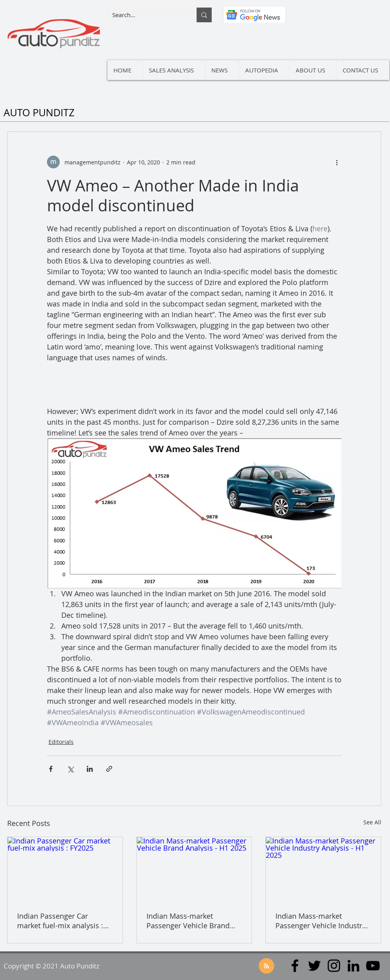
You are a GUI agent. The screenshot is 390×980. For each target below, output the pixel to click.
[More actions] (337, 162)
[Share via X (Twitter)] (70, 769)
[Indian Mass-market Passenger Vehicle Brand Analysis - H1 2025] (194, 869)
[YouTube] (373, 966)
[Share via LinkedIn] (90, 769)
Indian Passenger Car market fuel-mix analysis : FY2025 (60, 921)
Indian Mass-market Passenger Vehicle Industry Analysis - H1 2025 (321, 921)
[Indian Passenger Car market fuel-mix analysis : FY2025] (65, 869)
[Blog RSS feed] (266, 966)
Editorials (61, 742)
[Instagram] (334, 966)
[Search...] (146, 15)
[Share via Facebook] (51, 769)
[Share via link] (109, 769)
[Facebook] (295, 966)
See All (372, 822)
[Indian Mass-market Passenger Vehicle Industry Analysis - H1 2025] (323, 869)
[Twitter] (314, 966)
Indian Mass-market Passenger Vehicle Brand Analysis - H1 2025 (188, 921)
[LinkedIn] (353, 966)
